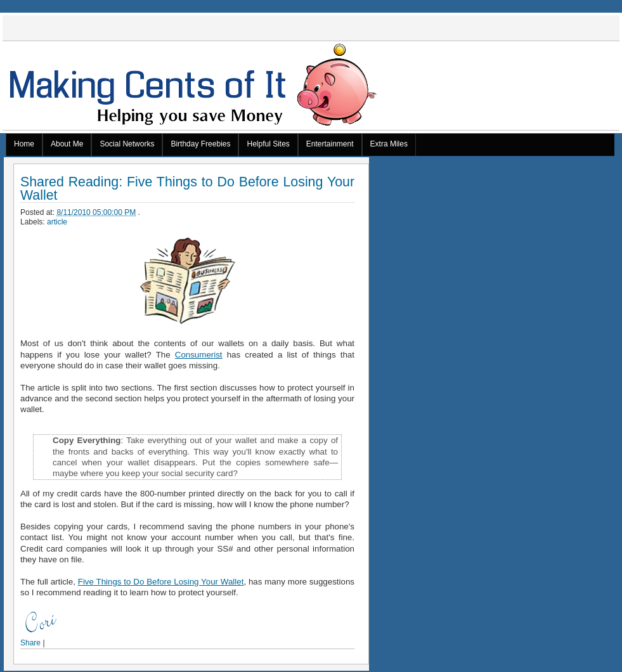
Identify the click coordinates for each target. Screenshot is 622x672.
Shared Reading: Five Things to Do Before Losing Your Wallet (187, 189)
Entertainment (330, 144)
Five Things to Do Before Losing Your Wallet (161, 582)
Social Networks (127, 144)
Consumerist (199, 355)
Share (30, 643)
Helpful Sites (268, 144)
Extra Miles (389, 144)
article (57, 222)
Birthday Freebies (200, 144)
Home (24, 144)
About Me (67, 144)
